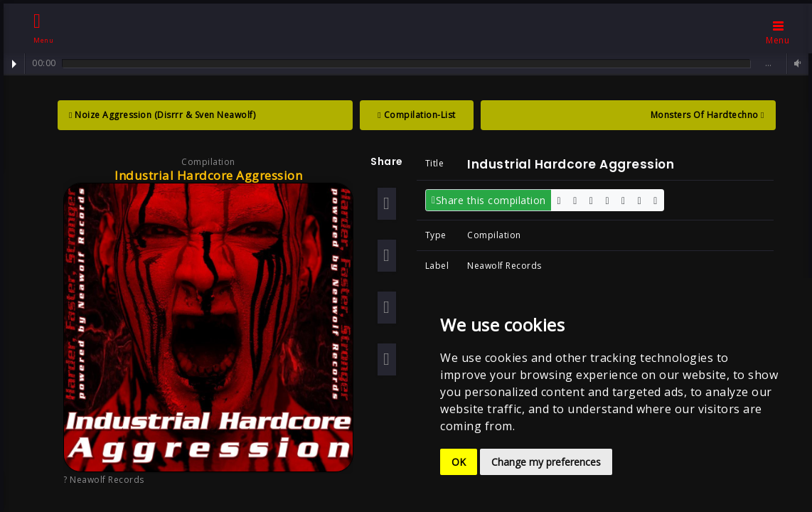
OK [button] (459, 462)
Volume (796, 64)
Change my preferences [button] (546, 462)
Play (14, 64)
